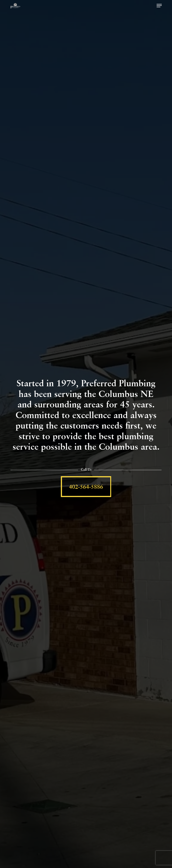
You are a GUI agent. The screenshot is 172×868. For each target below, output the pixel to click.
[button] (159, 6)
